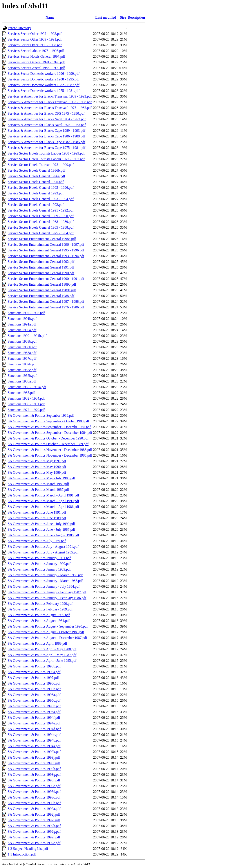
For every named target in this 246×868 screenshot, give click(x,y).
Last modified (106, 17)
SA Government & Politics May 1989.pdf (37, 472)
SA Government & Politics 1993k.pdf (34, 752)
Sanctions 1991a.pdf (22, 324)
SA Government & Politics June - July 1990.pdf (41, 524)
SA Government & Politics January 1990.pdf (39, 564)
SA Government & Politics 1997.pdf (33, 678)
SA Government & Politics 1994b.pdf (34, 740)
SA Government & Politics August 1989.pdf (39, 615)
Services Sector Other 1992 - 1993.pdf (35, 34)
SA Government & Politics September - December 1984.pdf (50, 433)
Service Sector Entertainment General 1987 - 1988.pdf (46, 301)
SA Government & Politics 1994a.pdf (34, 746)
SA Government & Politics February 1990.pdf (40, 604)
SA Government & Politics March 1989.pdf (38, 484)
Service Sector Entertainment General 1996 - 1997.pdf (46, 245)
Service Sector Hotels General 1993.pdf (36, 193)
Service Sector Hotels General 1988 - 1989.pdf (41, 222)
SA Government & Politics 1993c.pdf (34, 797)
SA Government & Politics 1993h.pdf (34, 769)
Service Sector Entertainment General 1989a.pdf (42, 290)
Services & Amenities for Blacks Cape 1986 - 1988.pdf (46, 136)
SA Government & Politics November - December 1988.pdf (50, 450)
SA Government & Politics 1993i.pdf (34, 763)
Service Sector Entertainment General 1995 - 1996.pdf (46, 250)
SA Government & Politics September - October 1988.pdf (48, 421)
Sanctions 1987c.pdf (22, 358)
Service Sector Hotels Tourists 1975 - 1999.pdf (41, 165)
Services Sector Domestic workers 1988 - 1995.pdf (44, 79)
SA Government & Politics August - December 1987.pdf (47, 638)
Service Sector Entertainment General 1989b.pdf (42, 284)
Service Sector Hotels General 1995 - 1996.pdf (41, 188)
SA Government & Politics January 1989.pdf (39, 569)
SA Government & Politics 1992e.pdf (34, 843)
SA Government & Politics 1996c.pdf (34, 683)
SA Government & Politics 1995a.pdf (34, 712)
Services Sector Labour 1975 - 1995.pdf (36, 51)
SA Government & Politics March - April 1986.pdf (43, 507)
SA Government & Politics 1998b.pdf (34, 666)
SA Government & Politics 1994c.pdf (34, 735)
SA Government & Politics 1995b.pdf (34, 706)
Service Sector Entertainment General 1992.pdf (41, 262)
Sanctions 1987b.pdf (22, 364)
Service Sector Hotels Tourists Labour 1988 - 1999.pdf (46, 153)
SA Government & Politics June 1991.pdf (37, 512)
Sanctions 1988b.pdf (22, 347)
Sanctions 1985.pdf (21, 393)
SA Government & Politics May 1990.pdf (37, 467)
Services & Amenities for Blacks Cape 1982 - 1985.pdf (46, 142)
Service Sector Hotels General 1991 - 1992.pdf (41, 210)
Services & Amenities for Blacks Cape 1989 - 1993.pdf (46, 131)
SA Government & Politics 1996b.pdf (34, 689)
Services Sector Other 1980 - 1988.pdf (35, 45)
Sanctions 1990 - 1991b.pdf (27, 336)
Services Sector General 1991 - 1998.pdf (36, 62)
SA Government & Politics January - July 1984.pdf (44, 586)
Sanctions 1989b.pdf (22, 341)
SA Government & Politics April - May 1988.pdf (42, 649)
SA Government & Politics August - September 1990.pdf (48, 626)
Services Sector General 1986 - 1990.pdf (36, 68)
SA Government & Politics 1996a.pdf (34, 695)
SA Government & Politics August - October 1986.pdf (46, 632)
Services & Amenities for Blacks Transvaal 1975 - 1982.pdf (50, 108)
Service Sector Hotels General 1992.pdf (36, 205)
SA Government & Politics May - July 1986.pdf (41, 478)
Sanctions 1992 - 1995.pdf (26, 313)
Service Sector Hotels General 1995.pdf (36, 182)
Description (136, 17)
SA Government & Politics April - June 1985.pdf (42, 661)
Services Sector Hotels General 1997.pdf (36, 56)
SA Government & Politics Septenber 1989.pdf (41, 415)
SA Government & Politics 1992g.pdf (34, 832)
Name (50, 17)
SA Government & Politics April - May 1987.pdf (42, 655)
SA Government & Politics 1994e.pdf (34, 723)
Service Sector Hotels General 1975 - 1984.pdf (41, 233)
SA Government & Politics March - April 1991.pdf (43, 495)
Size (123, 17)
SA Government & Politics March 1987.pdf (38, 490)
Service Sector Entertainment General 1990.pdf (41, 273)
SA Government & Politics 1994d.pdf (34, 729)
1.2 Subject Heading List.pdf (28, 849)
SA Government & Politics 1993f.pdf (34, 780)
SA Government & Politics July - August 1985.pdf (43, 552)
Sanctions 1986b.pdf (22, 376)
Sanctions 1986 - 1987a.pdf (27, 387)
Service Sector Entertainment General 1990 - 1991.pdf (46, 279)
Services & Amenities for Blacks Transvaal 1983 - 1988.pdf (50, 102)
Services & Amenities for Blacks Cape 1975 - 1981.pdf (46, 148)
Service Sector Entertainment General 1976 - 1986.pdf (46, 307)
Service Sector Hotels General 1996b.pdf (37, 170)
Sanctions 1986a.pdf (22, 381)
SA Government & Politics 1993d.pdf (34, 792)
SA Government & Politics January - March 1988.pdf (45, 575)
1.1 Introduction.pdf (22, 854)
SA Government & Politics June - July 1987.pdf (41, 529)
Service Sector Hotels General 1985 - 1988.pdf (41, 227)
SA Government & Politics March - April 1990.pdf (43, 501)
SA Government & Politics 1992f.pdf (34, 837)
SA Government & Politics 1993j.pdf (34, 757)
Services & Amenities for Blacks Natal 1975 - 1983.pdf (47, 125)
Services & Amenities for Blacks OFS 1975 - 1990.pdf (46, 113)
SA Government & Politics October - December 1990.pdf (48, 438)
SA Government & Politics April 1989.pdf (37, 643)
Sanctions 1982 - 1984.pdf (26, 398)
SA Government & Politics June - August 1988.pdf (43, 535)
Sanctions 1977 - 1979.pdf (26, 410)
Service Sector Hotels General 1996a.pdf (36, 176)
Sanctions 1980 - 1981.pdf (26, 404)
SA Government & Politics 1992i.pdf (34, 820)
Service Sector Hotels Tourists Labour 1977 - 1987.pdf (46, 159)
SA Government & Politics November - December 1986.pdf (50, 455)
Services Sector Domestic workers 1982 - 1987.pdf (44, 85)
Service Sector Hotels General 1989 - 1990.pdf (41, 216)
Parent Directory (19, 28)
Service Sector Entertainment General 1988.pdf (41, 296)
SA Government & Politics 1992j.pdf (34, 814)
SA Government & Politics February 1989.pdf (40, 609)
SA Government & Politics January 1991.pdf (39, 558)
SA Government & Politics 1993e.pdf (34, 786)
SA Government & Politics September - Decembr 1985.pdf (49, 427)
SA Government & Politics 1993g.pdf (34, 775)
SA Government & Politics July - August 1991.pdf (43, 547)
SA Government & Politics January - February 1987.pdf (47, 592)
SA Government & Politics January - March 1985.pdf (45, 581)
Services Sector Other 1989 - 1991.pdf (35, 39)
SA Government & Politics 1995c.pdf (34, 700)
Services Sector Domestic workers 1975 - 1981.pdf (44, 91)
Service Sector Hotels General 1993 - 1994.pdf (41, 199)
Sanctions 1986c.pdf (22, 370)
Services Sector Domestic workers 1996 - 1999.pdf (44, 74)
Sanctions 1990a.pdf (22, 330)
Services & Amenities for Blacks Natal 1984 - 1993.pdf (47, 119)
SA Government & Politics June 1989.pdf (37, 518)
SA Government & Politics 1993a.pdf (34, 809)
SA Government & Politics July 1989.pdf (37, 541)
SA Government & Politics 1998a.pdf (34, 672)
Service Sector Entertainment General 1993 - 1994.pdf (46, 256)
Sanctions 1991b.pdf (22, 319)
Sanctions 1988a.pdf (22, 353)
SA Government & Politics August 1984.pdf (39, 621)
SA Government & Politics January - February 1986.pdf (47, 598)
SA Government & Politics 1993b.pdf (34, 803)
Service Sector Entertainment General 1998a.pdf (42, 239)
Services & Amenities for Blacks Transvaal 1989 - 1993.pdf (50, 96)
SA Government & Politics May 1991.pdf (37, 461)
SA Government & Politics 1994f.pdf (34, 718)
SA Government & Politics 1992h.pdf (34, 826)
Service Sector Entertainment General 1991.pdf (41, 267)
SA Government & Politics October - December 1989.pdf (48, 444)
